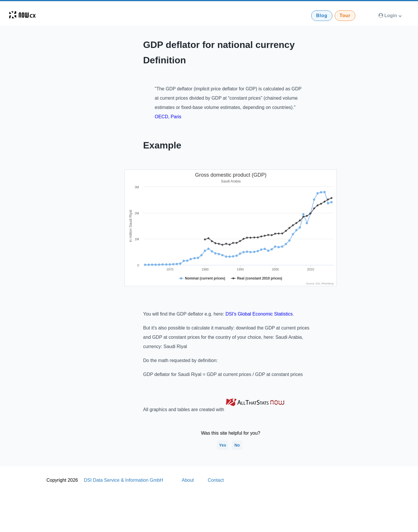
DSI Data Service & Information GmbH (124, 480)
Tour (345, 16)
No (237, 445)
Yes (223, 445)
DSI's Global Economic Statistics (259, 314)
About (188, 480)
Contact (216, 480)
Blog (322, 16)
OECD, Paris (168, 117)
